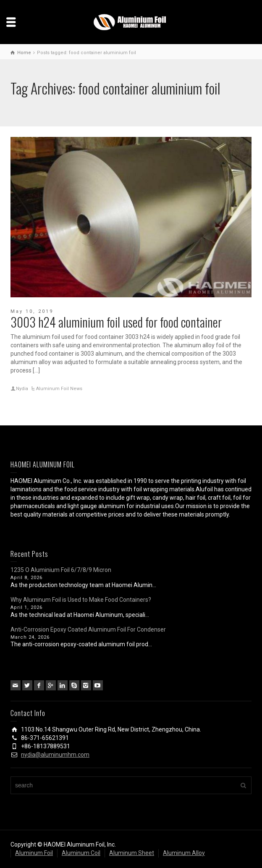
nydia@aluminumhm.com (55, 755)
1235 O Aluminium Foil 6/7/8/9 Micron (61, 570)
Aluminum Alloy (184, 853)
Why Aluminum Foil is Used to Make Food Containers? (81, 600)
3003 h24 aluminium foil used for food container (116, 322)
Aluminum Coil (81, 853)
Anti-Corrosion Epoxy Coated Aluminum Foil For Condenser (88, 629)
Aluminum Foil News (59, 389)
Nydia (22, 389)
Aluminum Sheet (132, 853)
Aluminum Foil (34, 853)
